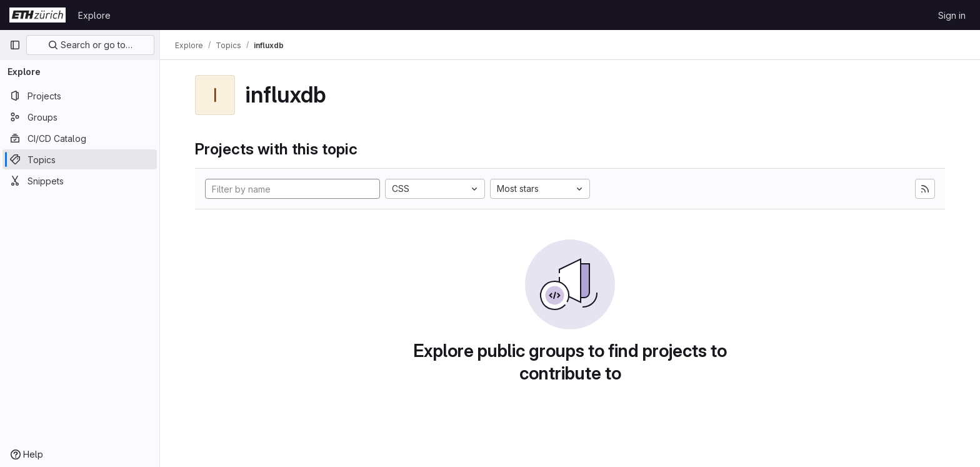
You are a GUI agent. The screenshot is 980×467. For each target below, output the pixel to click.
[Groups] (80, 117)
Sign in (952, 15)
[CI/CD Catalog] (80, 138)
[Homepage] (37, 15)
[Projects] (80, 96)
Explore (94, 15)
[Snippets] (80, 181)
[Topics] (80, 159)
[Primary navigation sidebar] (15, 45)
